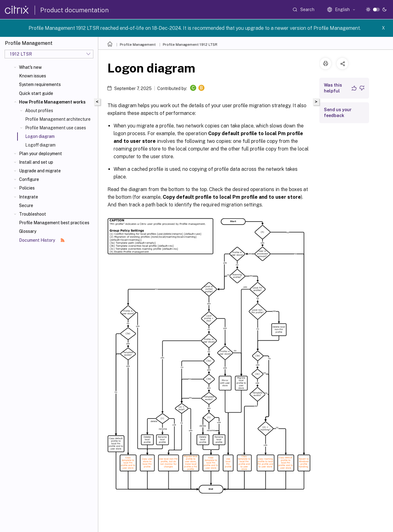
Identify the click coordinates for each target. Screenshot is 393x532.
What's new (30, 67)
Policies (27, 188)
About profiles (39, 111)
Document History (42, 240)
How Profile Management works (52, 102)
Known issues (33, 76)
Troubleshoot (33, 214)
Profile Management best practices (54, 223)
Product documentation (74, 10)
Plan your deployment (41, 154)
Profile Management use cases (56, 128)
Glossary (28, 231)
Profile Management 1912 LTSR (190, 45)
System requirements (40, 84)
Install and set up (36, 162)
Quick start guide (36, 93)
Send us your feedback (338, 113)
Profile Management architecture (58, 119)
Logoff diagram (40, 145)
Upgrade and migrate (40, 171)
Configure (29, 179)
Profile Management (138, 45)
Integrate (29, 197)
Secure (26, 205)
